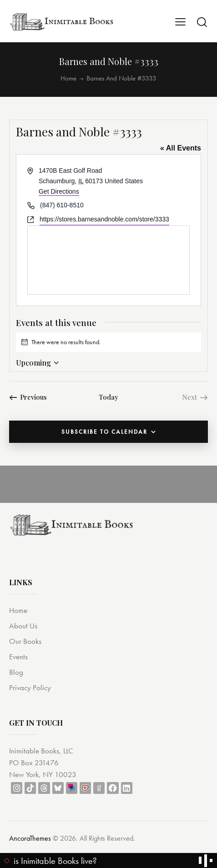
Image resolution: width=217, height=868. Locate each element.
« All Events (181, 148)
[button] (180, 21)
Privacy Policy (30, 687)
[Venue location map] (108, 260)
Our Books (25, 641)
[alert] (108, 342)
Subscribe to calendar (104, 432)
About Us (23, 626)
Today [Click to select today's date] (108, 397)
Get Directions (59, 191)
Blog (16, 672)
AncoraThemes (30, 838)
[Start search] (202, 22)
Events (18, 657)
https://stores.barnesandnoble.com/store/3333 (104, 219)
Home (68, 78)
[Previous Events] (28, 397)
